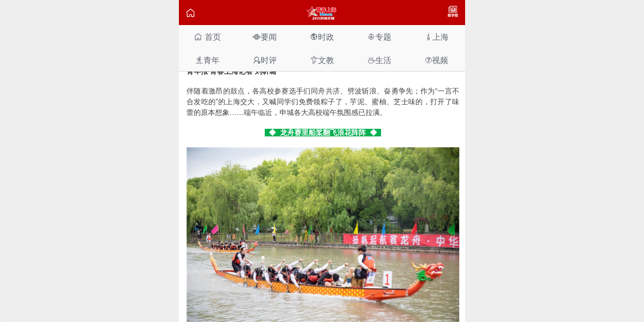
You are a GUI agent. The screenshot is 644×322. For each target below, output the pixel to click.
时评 (265, 60)
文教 (322, 60)
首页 (207, 37)
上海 (436, 37)
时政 (322, 37)
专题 (379, 37)
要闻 (265, 37)
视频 (436, 60)
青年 (208, 60)
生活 (379, 60)
